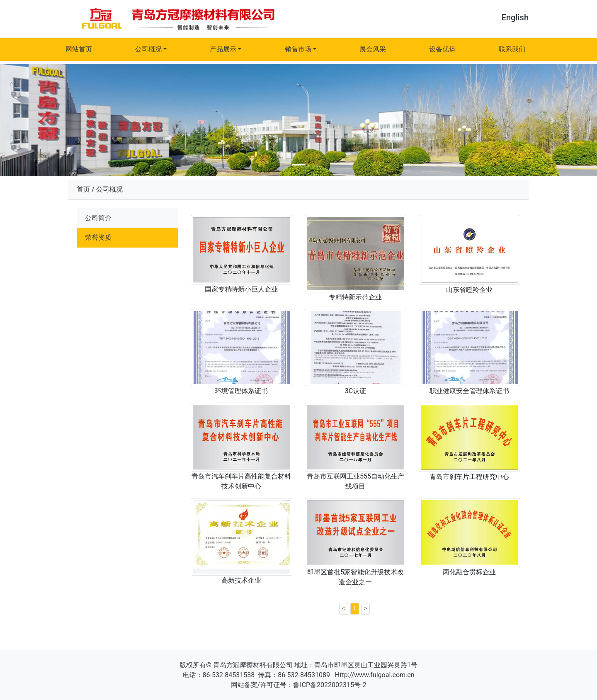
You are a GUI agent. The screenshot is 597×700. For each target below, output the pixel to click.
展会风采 (373, 49)
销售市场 (298, 49)
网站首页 (79, 49)
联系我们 (512, 49)
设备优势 (442, 49)
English (515, 17)
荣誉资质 (98, 237)
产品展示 (223, 49)
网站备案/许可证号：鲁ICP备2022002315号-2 (299, 685)
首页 (83, 189)
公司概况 (148, 49)
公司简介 (98, 218)
